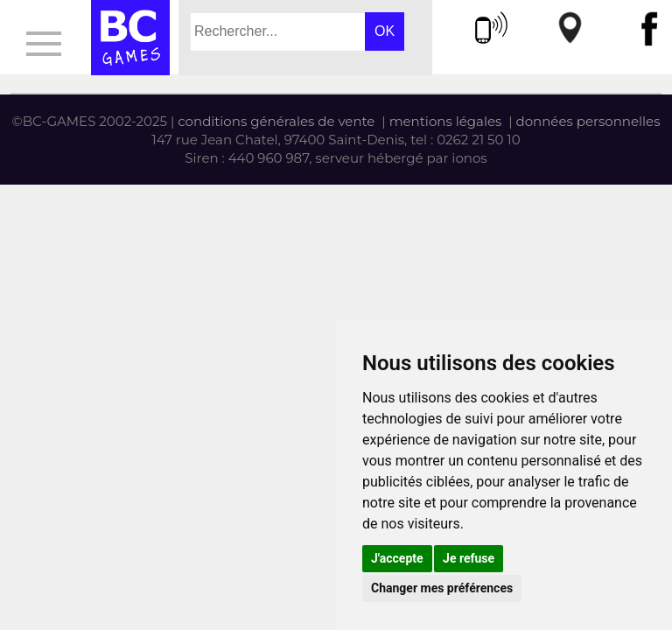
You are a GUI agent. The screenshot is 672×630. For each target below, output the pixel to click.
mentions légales (446, 121)
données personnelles (588, 121)
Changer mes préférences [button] (442, 588)
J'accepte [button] (397, 558)
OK (385, 31)
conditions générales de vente (276, 121)
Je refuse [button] (469, 558)
